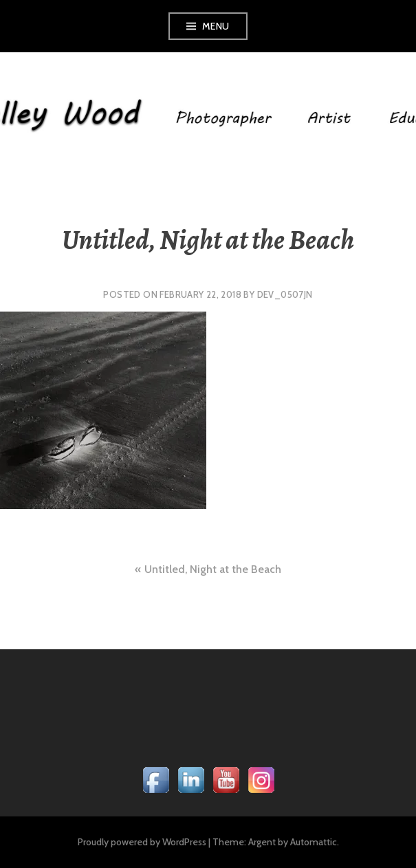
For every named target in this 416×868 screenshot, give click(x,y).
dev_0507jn (285, 294)
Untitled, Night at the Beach (213, 569)
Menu (216, 26)
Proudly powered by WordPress (142, 842)
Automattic (314, 842)
